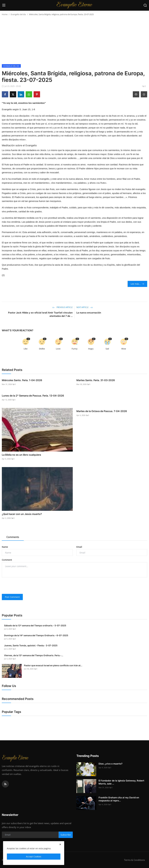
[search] (145, 5)
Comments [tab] (13, 537)
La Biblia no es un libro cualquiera (21, 455)
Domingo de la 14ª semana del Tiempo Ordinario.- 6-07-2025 (36, 635)
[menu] (4, 5)
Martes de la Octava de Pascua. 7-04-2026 (102, 411)
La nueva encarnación (89, 313)
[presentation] (25, 586)
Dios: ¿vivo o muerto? (110, 764)
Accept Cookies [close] (34, 856)
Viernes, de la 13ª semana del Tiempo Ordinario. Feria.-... (34, 655)
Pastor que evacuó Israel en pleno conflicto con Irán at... (53, 665)
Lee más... (137, 284)
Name (5, 547)
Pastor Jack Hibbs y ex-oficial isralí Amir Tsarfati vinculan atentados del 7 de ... (40, 314)
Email (79, 547)
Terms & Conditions (134, 860)
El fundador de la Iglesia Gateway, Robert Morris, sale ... (121, 782)
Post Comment (12, 597)
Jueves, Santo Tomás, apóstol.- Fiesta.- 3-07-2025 (31, 645)
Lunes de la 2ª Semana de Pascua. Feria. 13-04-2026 (33, 396)
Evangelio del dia (18, 14)
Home (5, 14)
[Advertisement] (74, 41)
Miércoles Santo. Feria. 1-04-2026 (22, 380)
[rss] (5, 784)
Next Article (85, 307)
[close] (60, 844)
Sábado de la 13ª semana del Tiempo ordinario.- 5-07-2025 (35, 625)
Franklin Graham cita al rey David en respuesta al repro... (119, 799)
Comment (7, 560)
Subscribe (66, 835)
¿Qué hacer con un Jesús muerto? (22, 514)
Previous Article (63, 307)
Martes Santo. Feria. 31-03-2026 (96, 380)
